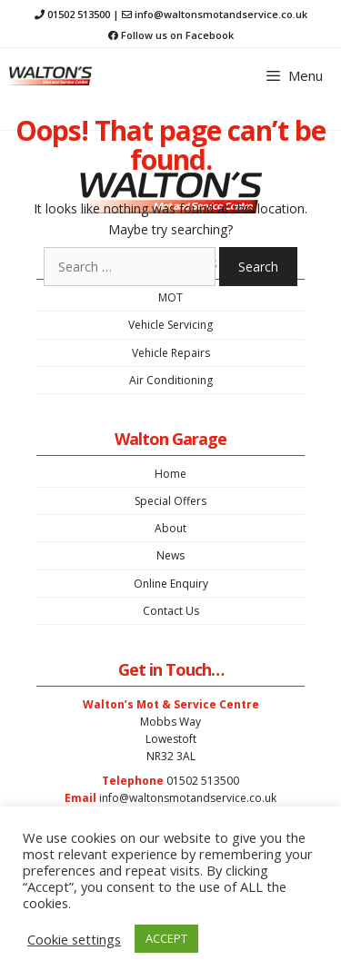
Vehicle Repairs (171, 353)
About (170, 528)
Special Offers (170, 501)
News (170, 555)
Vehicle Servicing (170, 325)
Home (170, 474)
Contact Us (171, 611)
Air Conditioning (171, 380)
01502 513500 (79, 14)
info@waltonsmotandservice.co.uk (221, 14)
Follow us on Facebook (177, 35)
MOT (170, 297)
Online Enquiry (171, 584)
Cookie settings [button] (74, 939)
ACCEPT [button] (166, 938)
